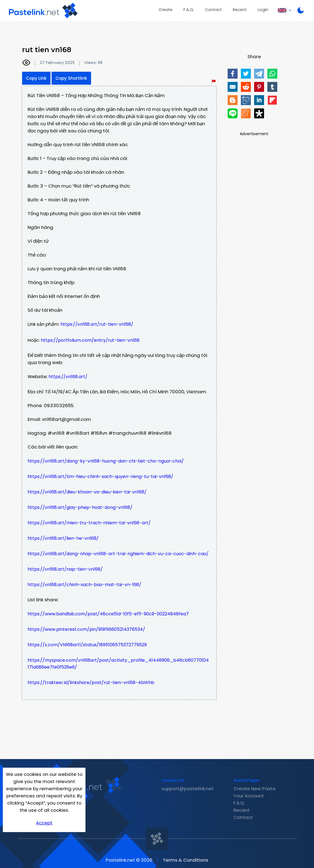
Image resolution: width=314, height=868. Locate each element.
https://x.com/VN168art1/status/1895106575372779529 (87, 645)
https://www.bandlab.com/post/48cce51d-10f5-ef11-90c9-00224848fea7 (108, 614)
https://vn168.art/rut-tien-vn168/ (97, 324)
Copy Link (36, 78)
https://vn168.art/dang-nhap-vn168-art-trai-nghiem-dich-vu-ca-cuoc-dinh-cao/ (118, 554)
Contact (213, 10)
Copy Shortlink (71, 78)
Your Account (249, 796)
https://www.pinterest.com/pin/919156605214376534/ (86, 629)
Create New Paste (255, 789)
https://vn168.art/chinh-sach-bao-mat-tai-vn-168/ (84, 585)
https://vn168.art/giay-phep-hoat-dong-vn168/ (80, 507)
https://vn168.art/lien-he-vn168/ (63, 538)
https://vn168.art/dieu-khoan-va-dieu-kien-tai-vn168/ (87, 492)
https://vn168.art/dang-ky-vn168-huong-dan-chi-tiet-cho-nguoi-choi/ (106, 461)
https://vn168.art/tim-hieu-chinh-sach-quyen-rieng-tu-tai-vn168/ (100, 476)
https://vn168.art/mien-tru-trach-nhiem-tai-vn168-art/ (89, 523)
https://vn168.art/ (68, 377)
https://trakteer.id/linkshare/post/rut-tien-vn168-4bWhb (91, 683)
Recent (240, 10)
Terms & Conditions (186, 860)
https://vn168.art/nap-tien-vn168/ (65, 569)
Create (166, 10)
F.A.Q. (189, 10)
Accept (44, 823)
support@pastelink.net (187, 789)
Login (263, 10)
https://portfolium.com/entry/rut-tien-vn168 (90, 340)
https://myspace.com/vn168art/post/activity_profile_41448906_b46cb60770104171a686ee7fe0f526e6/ (118, 664)
